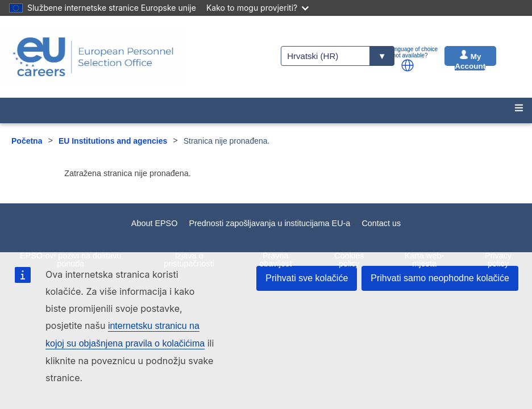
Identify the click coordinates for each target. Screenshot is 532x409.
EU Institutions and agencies (113, 141)
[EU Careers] (93, 57)
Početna (27, 141)
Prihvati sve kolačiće (307, 278)
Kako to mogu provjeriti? (257, 8)
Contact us (381, 223)
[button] (408, 65)
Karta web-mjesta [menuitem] (425, 260)
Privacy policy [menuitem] (498, 260)
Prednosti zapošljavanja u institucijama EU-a (269, 223)
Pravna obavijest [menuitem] (275, 260)
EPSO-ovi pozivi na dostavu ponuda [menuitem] (70, 260)
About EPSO (155, 223)
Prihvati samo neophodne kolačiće (440, 278)
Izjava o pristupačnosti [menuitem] (189, 260)
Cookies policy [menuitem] (349, 260)
